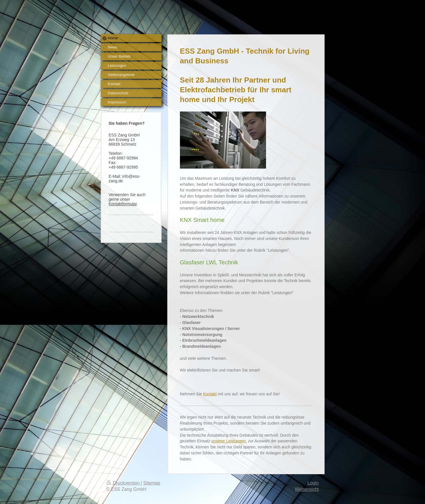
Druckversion (124, 483)
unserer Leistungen (229, 441)
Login (313, 483)
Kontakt (210, 394)
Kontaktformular (123, 204)
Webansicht (307, 489)
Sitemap (152, 483)
